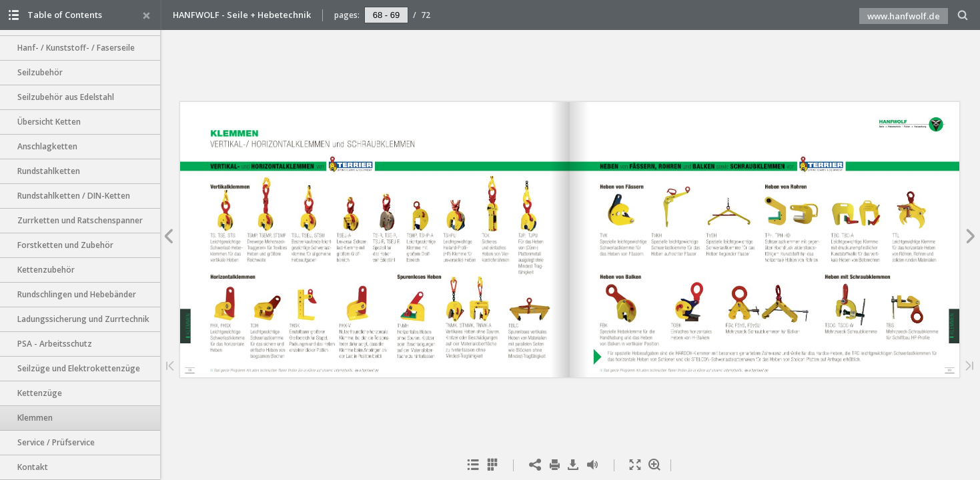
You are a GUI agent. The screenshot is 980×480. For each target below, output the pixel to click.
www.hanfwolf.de (904, 16)
